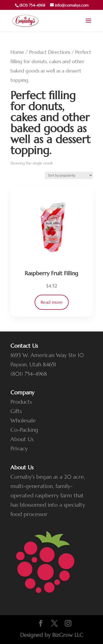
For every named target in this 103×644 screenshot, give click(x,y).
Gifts (16, 411)
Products (21, 402)
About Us (22, 439)
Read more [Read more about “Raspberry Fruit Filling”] (52, 302)
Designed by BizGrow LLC (52, 635)
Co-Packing (24, 430)
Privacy (19, 449)
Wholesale (23, 421)
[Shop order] (69, 175)
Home (17, 52)
